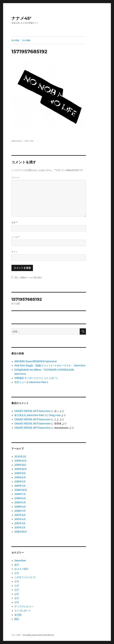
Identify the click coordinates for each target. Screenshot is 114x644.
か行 (17, 573)
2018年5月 (20, 502)
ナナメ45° (21, 18)
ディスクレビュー (24, 606)
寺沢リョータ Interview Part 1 (31, 382)
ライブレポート (23, 611)
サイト (15, 252)
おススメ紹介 (22, 569)
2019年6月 (20, 477)
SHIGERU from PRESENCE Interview (36, 361)
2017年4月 (20, 519)
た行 (17, 586)
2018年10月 (21, 490)
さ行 (17, 581)
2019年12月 (21, 461)
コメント (16, 177)
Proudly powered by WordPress (38, 635)
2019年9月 (20, 473)
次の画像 (26, 40)
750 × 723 (29, 141)
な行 (17, 590)
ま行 (17, 598)
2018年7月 (20, 494)
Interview (20, 560)
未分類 (18, 615)
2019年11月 (20, 465)
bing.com (55, 415)
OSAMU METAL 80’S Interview (33, 411)
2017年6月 (20, 515)
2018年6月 (20, 498)
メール (16, 237)
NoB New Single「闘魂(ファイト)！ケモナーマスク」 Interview (50, 365)
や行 (17, 602)
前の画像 (15, 40)
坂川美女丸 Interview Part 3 (30, 415)
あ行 (17, 565)
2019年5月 (20, 482)
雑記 (17, 619)
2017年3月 (20, 523)
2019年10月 (21, 469)
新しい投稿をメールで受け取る (28, 277)
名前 (14, 222)
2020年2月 (20, 456)
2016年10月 (21, 532)
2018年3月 (20, 511)
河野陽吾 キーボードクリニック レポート (36, 378)
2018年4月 (20, 507)
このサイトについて (25, 577)
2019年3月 (20, 486)
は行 (17, 594)
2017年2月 (20, 527)
